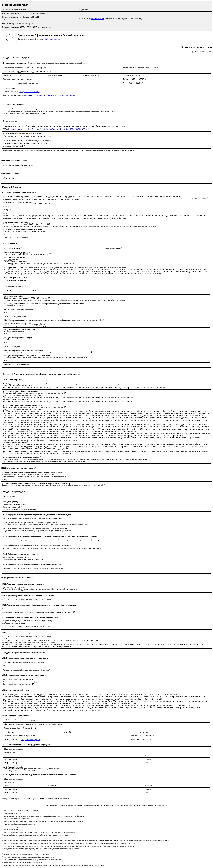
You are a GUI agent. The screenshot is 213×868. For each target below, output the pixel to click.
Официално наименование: (13, 67)
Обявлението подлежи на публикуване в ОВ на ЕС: (21, 17)
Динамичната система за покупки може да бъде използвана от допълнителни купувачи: (37, 531)
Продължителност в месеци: (15, 305)
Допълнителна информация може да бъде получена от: (24, 133)
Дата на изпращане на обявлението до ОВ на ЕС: (20, 24)
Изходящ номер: (8, 13)
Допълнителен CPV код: (44, 203)
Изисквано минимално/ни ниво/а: (15, 400)
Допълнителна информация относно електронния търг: (23, 559)
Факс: (125, 83)
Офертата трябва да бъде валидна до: (16, 621)
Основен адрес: (11, 92)
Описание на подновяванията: (15, 317)
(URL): (6, 129)
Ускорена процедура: (11, 507)
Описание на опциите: (12, 347)
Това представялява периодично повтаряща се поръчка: (24, 662)
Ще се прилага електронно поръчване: (17, 680)
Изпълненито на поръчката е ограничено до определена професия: (27, 474)
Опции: (7, 339)
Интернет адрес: (12, 740)
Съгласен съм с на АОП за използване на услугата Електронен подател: (112, 19)
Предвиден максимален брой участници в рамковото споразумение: (31, 523)
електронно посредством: (13, 146)
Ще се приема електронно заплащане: (17, 684)
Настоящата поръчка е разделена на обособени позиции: (24, 232)
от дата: (23, 13)
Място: (5, 638)
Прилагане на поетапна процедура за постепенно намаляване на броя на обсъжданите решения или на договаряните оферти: (50, 540)
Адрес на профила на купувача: (17, 95)
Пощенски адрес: (9, 71)
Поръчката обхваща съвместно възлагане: (19, 109)
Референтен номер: (200, 198)
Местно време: (35, 599)
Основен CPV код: (11, 254)
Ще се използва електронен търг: (15, 557)
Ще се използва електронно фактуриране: (18, 682)
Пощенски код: (89, 75)
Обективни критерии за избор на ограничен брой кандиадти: (26, 326)
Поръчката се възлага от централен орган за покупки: (23, 113)
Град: (5, 75)
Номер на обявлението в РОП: (13, 591)
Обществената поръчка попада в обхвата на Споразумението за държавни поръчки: (34, 568)
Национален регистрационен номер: (137, 67)
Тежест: (34, 290)
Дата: (4, 599)
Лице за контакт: (9, 79)
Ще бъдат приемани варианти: (15, 331)
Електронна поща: (10, 83)
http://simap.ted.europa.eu (53, 39)
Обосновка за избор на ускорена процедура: (20, 509)
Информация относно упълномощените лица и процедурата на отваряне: (29, 642)
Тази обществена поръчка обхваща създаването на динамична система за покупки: (34, 528)
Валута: (44, 224)
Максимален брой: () (38, 324)
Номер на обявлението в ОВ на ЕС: (15, 587)
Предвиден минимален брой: (18, 324)
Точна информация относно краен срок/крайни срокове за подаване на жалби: (32, 769)
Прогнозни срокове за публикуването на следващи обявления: (26, 670)
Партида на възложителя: (12, 9)
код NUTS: (52, 75)
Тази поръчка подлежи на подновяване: (19, 309)
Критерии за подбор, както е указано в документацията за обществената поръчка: (33, 393)
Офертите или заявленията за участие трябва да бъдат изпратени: (28, 141)
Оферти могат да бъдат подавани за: (17, 237)
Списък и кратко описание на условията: (18, 386)
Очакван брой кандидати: (13, 322)
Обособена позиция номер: (111, 248)
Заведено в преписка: (11, 27)
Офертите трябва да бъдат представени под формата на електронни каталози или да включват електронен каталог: (47, 352)
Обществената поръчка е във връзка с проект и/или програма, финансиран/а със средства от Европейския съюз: (46, 357)
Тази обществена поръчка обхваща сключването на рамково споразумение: (31, 518)
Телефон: (127, 79)
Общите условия (98, 19)
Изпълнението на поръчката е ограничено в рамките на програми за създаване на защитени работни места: (43, 461)
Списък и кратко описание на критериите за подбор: (22, 395)
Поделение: (84, 10)
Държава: (127, 75)
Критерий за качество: (16, 287)
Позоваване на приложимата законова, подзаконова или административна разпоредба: (34, 476)
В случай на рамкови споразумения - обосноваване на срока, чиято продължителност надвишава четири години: (47, 525)
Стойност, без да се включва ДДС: (16, 224)
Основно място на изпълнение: (15, 262)
